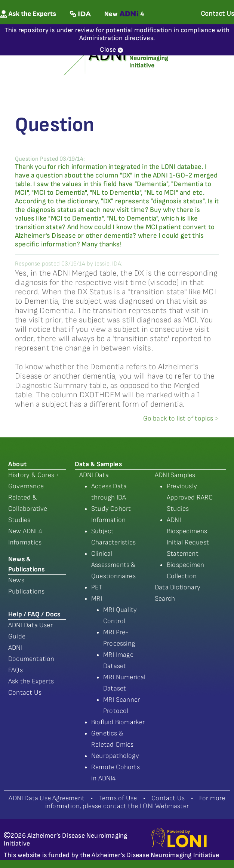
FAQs (16, 670)
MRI (97, 599)
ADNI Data (94, 475)
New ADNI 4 (25, 531)
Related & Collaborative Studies (28, 509)
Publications (26, 591)
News (16, 580)
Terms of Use (118, 798)
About (17, 464)
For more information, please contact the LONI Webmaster (135, 802)
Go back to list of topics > (181, 418)
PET (97, 587)
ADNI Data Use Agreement (47, 798)
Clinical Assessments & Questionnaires (113, 565)
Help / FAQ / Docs (34, 614)
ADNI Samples (175, 475)
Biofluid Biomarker (118, 722)
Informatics (25, 542)
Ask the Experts (31, 681)
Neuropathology (115, 756)
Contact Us (25, 693)
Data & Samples (98, 464)
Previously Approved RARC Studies (190, 497)
